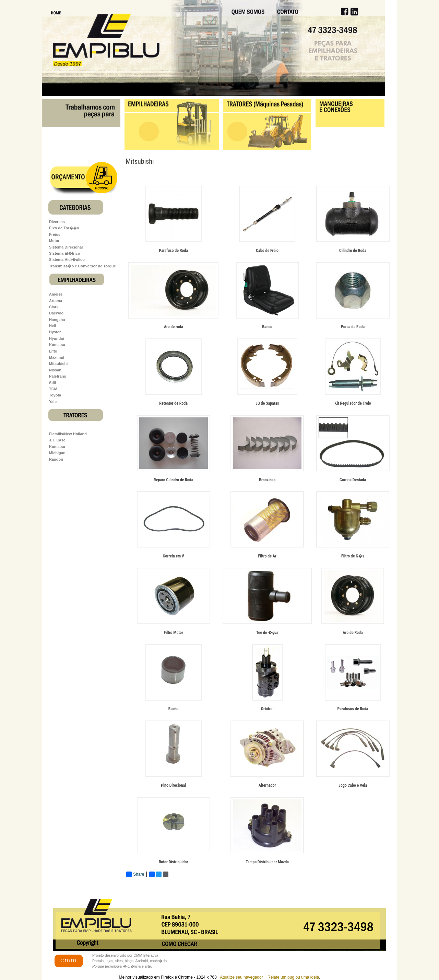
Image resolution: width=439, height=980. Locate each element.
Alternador (267, 785)
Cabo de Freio (267, 251)
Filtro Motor (173, 633)
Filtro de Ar (267, 556)
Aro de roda (173, 327)
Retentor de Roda (173, 403)
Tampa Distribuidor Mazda (267, 862)
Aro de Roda (353, 633)
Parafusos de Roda (353, 709)
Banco (267, 327)
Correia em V (174, 556)
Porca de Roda (353, 327)
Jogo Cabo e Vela (353, 785)
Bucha (174, 709)
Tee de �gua (267, 633)
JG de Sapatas (267, 403)
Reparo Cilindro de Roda (173, 480)
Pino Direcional (173, 785)
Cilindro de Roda (353, 251)
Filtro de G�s (353, 556)
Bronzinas (267, 480)
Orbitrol (267, 709)
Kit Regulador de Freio (353, 403)
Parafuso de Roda (173, 251)
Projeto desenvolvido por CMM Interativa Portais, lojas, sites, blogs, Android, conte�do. (130, 961)
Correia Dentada (353, 480)
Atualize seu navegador (241, 977)
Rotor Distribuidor (174, 862)
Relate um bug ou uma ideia (293, 977)
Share (135, 874)
